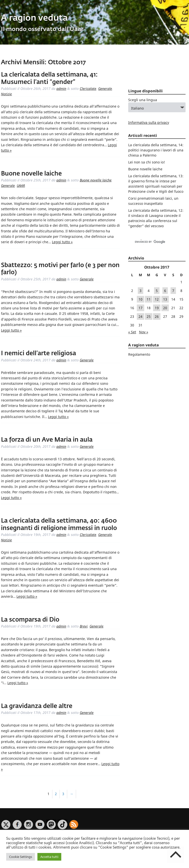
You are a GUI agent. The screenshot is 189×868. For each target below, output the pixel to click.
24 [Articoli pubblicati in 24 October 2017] (141, 316)
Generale (105, 88)
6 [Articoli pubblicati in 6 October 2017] (165, 291)
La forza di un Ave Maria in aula (47, 440)
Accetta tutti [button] (49, 857)
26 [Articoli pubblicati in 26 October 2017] (157, 316)
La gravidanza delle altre (37, 706)
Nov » (144, 332)
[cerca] (152, 242)
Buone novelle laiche (31, 174)
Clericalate (88, 88)
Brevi (84, 626)
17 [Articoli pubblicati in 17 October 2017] (141, 308)
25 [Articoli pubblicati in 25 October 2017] (149, 316)
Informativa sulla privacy (149, 122)
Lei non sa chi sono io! (147, 162)
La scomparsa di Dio (30, 620)
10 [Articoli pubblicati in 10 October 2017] (141, 299)
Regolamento (139, 354)
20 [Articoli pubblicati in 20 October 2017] (165, 308)
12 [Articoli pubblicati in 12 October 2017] (157, 299)
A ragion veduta (34, 18)
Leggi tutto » (62, 242)
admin (61, 88)
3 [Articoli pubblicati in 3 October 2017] (141, 291)
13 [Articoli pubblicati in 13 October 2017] (165, 299)
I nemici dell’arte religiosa (39, 354)
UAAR (21, 185)
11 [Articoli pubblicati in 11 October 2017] (149, 299)
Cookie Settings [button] (21, 857)
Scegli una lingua (143, 100)
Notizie (6, 94)
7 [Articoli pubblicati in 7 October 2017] (173, 291)
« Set (132, 332)
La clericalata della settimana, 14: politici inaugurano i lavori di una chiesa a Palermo (156, 150)
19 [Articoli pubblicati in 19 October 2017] (157, 308)
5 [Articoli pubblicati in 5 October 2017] (157, 291)
